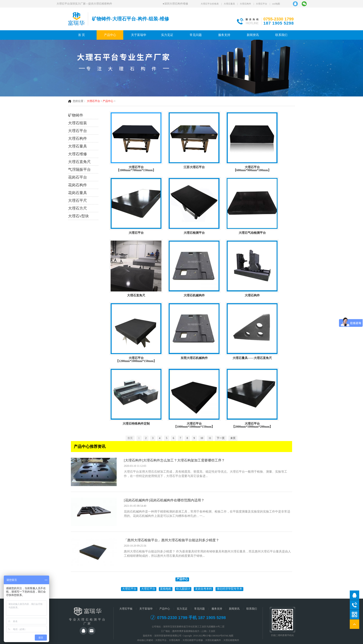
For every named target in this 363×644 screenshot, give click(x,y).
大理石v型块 (78, 216)
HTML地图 (228, 636)
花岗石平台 (78, 177)
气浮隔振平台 (79, 169)
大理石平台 (261, 4)
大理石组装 (78, 123)
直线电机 (166, 589)
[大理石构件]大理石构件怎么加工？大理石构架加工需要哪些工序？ (174, 460)
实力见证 (167, 35)
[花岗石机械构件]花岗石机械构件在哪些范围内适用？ (164, 500)
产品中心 (110, 35)
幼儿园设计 (183, 589)
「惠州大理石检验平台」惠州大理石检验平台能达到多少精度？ (171, 540)
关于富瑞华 (139, 35)
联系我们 (281, 35)
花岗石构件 (78, 185)
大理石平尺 (78, 200)
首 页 (81, 35)
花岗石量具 (78, 193)
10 (202, 438)
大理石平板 (126, 609)
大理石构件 (245, 4)
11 (210, 438)
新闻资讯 (253, 35)
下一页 (221, 438)
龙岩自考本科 (203, 589)
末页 (233, 438)
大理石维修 (78, 154)
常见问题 (196, 35)
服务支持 (224, 35)
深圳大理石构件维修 (176, 4)
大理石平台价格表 (210, 4)
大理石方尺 (78, 208)
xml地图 (276, 4)
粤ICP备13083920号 (213, 636)
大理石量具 (229, 4)
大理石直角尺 (79, 162)
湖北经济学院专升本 (229, 589)
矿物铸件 (76, 115)
